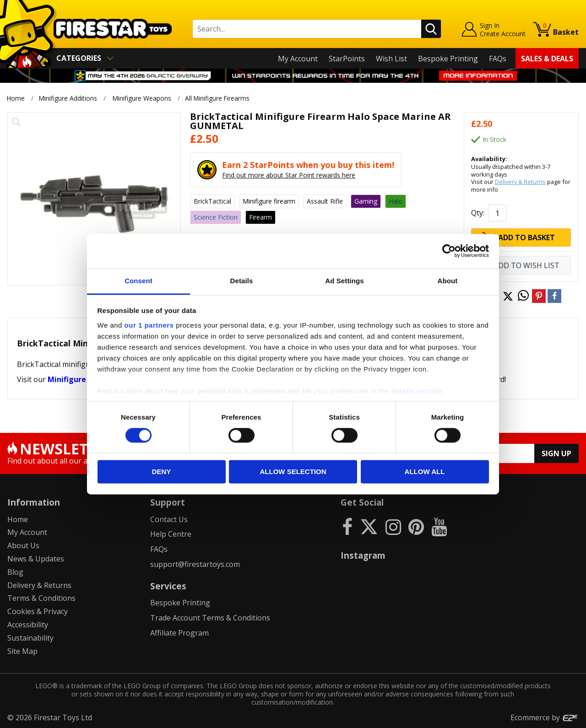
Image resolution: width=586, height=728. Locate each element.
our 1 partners (149, 325)
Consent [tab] (138, 281)
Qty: (478, 213)
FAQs (498, 59)
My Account (298, 59)
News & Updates (36, 559)
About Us (23, 545)
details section (417, 391)
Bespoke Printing (448, 59)
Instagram (363, 555)
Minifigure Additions (68, 98)
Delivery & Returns (520, 182)
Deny (162, 472)
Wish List (391, 59)
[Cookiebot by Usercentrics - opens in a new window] (449, 251)
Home (16, 98)
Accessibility (28, 625)
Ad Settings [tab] (344, 281)
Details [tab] (242, 281)
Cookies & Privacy (38, 611)
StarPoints (347, 59)
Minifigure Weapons (142, 98)
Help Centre (171, 534)
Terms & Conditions (41, 598)
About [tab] (448, 281)
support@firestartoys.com (195, 564)
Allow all (425, 472)
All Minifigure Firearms (220, 98)
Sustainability (30, 638)
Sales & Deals (547, 59)
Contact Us (169, 519)
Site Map (22, 651)
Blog (15, 572)
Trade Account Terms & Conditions (210, 618)
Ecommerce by (545, 717)
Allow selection (293, 472)
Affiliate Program (179, 633)
